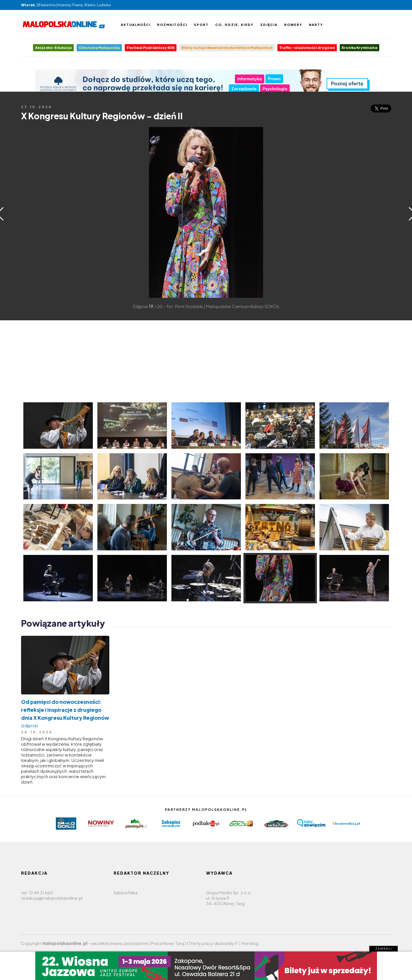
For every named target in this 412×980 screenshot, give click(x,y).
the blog (250, 943)
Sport (201, 25)
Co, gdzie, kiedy (234, 25)
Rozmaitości (172, 25)
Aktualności (136, 25)
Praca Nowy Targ (167, 943)
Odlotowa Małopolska (99, 48)
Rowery (293, 25)
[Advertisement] (30, 212)
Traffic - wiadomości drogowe (307, 48)
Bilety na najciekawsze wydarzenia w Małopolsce (227, 48)
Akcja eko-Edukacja (53, 48)
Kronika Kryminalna (359, 48)
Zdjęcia (269, 25)
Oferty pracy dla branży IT (213, 943)
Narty (316, 25)
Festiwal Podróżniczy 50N (151, 48)
